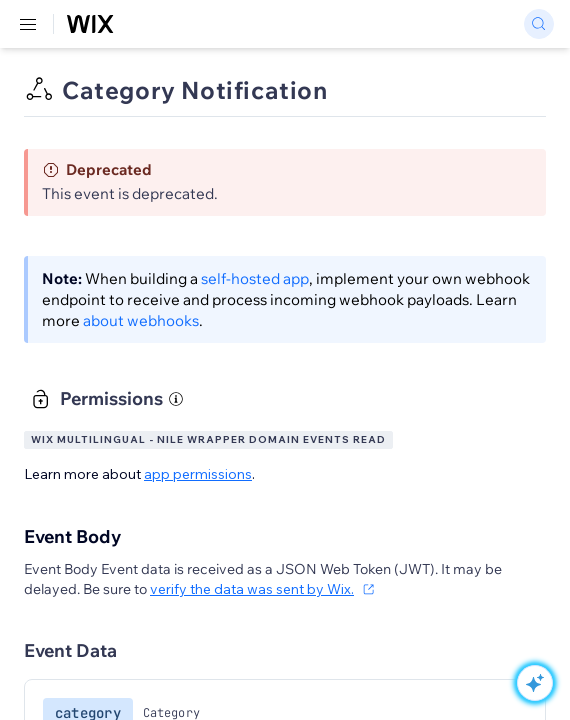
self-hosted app (255, 278)
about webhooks (141, 320)
